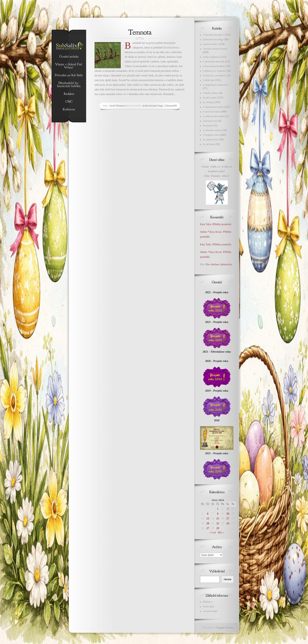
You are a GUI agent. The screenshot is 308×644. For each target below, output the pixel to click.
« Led (213, 533)
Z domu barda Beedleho (214, 66)
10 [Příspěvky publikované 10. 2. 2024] (228, 514)
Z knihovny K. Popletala (214, 71)
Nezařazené (208, 126)
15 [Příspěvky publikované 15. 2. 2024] (218, 519)
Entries (208, 607)
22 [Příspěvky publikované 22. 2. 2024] (218, 523)
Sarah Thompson (118, 106)
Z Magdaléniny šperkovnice (216, 85)
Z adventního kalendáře (214, 62)
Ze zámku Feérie (211, 140)
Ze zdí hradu (209, 144)
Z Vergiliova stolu (211, 135)
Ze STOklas (208, 102)
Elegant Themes (225, 628)
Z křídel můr (209, 80)
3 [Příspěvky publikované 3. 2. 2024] (228, 509)
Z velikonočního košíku (214, 116)
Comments (210, 611)
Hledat (228, 579)
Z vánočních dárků (211, 112)
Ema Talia (206, 224)
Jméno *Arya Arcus (211, 232)
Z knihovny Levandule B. (215, 76)
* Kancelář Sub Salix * (214, 35)
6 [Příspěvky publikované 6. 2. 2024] (208, 514)
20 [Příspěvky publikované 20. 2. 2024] (208, 523)
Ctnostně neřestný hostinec (215, 49)
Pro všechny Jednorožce (220, 264)
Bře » (221, 533)
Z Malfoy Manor (211, 93)
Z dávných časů (210, 121)
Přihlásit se (208, 602)
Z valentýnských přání (213, 107)
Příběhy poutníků (222, 224)
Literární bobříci (210, 44)
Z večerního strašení (212, 130)
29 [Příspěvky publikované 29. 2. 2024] (218, 528)
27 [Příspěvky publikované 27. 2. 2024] (208, 528)
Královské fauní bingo (153, 106)
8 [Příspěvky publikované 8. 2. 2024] (218, 514)
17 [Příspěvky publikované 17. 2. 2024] (228, 519)
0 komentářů (171, 106)
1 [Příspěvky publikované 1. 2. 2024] (218, 509)
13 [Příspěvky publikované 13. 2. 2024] (208, 519)
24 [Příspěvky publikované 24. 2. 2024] (228, 523)
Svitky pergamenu (211, 57)
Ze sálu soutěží (210, 98)
